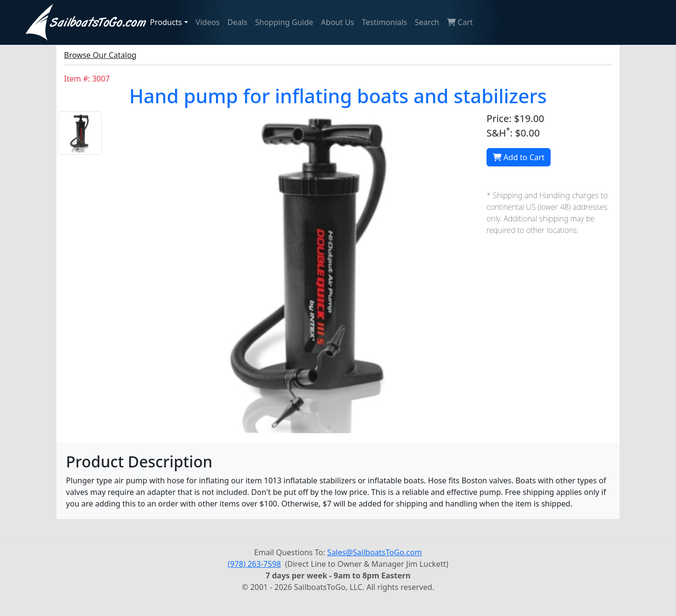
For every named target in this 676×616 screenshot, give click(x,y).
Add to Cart (519, 157)
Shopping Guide (284, 22)
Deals (237, 22)
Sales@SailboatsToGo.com (375, 552)
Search (427, 22)
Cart (460, 22)
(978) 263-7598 (254, 564)
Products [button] (166, 22)
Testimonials (385, 22)
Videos (208, 22)
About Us (338, 22)
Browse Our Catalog (100, 55)
